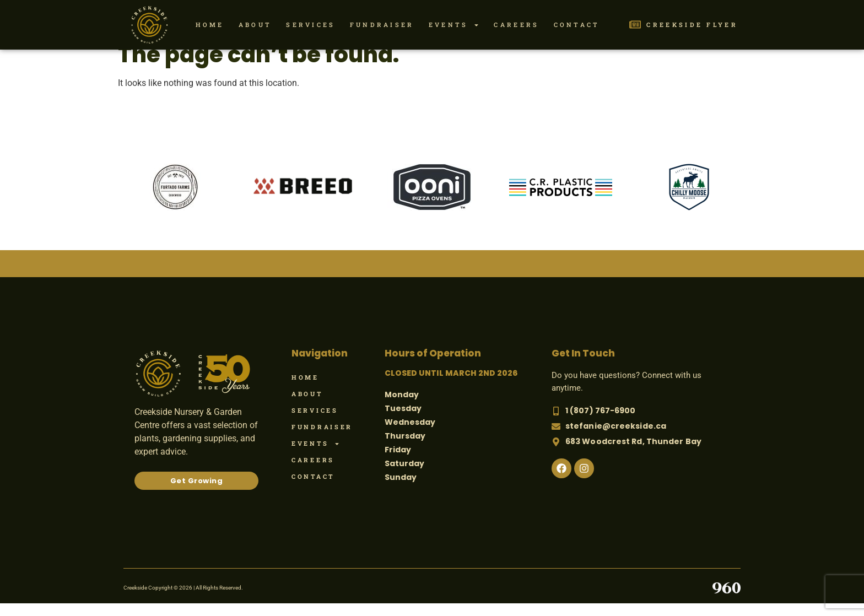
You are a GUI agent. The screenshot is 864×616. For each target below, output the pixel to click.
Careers (516, 25)
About (255, 25)
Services (310, 25)
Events (454, 25)
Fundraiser (382, 25)
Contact (577, 25)
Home (210, 25)
